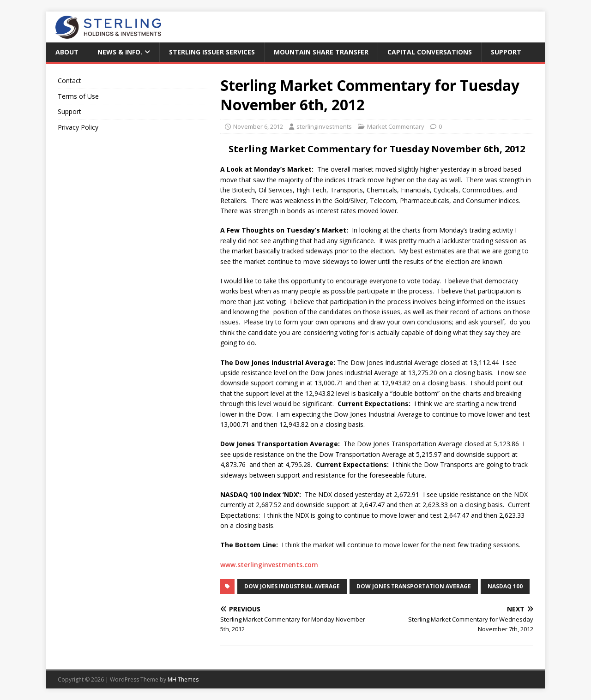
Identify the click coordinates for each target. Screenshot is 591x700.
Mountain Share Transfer (321, 52)
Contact (69, 81)
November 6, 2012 (258, 126)
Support (506, 52)
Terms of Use (78, 96)
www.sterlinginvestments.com (269, 565)
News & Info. (120, 52)
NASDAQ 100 (505, 586)
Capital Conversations (430, 52)
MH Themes (183, 679)
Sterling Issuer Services (212, 52)
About (67, 52)
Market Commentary (396, 126)
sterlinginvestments (324, 126)
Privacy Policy (78, 127)
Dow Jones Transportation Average (414, 586)
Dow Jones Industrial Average (292, 586)
